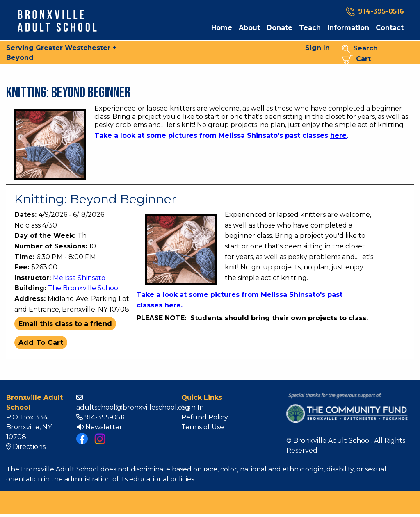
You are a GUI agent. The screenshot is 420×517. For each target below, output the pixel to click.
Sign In (317, 48)
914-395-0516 (101, 417)
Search (360, 49)
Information (348, 28)
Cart (356, 59)
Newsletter (99, 427)
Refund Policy (205, 417)
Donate (280, 28)
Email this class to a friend (65, 324)
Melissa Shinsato (79, 278)
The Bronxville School (84, 288)
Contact (390, 28)
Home (222, 28)
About (249, 28)
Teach (310, 28)
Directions (26, 447)
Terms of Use (203, 427)
